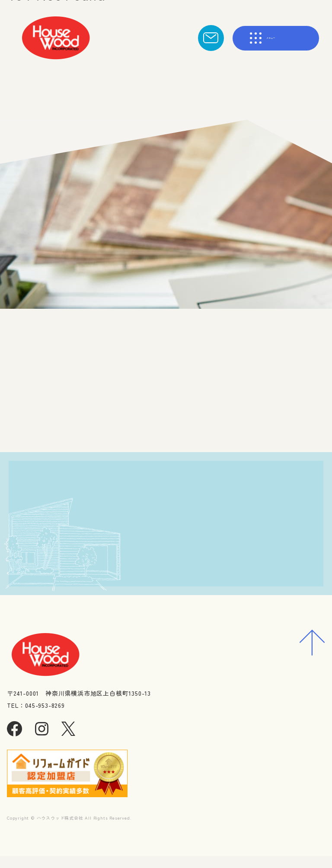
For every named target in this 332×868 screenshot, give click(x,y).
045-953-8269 (102, 599)
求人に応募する (241, 569)
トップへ (142, 424)
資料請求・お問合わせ (241, 536)
